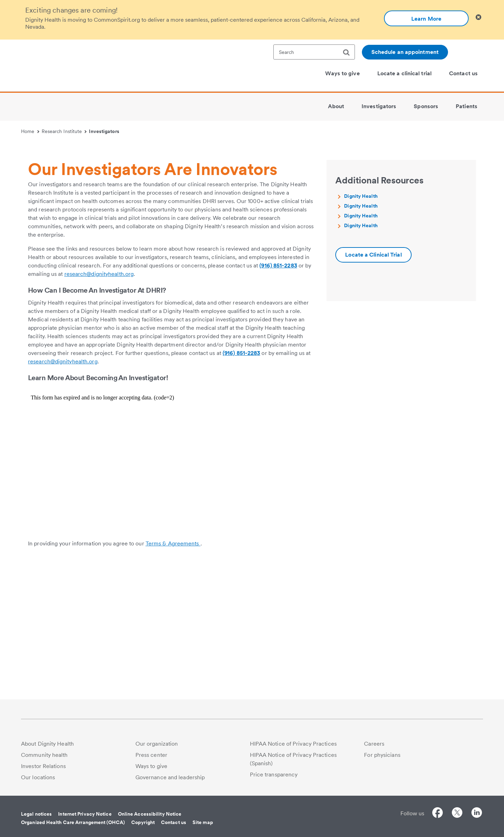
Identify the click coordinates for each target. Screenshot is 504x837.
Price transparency (274, 775)
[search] (349, 53)
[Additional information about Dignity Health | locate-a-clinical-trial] (373, 388)
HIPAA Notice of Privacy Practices (293, 744)
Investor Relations (43, 766)
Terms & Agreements (173, 677)
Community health (44, 755)
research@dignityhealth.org (99, 407)
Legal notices (36, 814)
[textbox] (314, 52)
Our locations (38, 777)
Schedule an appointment (405, 52)
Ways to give (151, 766)
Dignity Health (361, 329)
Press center (151, 755)
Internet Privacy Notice (85, 814)
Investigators (104, 131)
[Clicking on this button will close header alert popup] (478, 17)
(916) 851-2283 (278, 399)
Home (30, 131)
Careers (374, 744)
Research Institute (64, 131)
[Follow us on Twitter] (457, 814)
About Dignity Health (47, 744)
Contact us (174, 822)
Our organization (157, 744)
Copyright (143, 822)
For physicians (382, 755)
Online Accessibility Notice (150, 814)
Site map (203, 822)
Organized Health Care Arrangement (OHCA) (73, 822)
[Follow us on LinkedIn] (477, 814)
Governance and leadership (170, 777)
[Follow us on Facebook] (437, 814)
